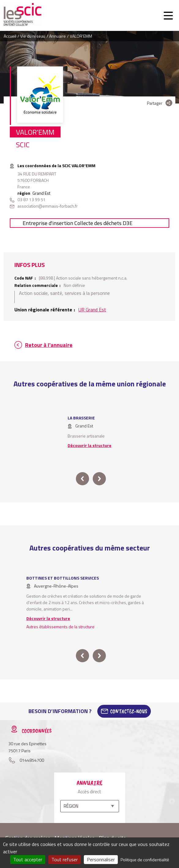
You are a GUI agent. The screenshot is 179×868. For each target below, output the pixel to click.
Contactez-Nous (129, 711)
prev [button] (82, 479)
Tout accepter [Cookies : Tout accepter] (28, 859)
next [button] (99, 479)
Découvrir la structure (89, 445)
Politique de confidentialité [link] (145, 860)
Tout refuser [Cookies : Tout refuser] (65, 859)
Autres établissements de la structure (60, 627)
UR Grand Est (92, 310)
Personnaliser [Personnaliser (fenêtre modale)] (101, 859)
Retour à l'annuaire (49, 345)
